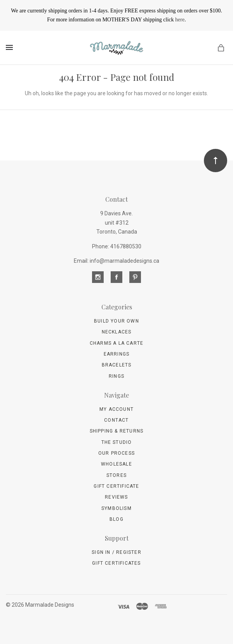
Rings (116, 376)
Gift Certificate (116, 486)
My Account (116, 409)
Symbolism (116, 508)
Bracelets (117, 365)
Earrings (117, 354)
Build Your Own (116, 321)
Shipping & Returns (117, 431)
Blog (116, 519)
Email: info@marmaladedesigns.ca (116, 261)
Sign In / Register (116, 552)
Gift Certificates (116, 563)
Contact (116, 420)
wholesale (116, 464)
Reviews (116, 497)
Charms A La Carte (116, 343)
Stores (116, 475)
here (180, 20)
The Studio (117, 442)
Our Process (116, 453)
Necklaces (117, 332)
